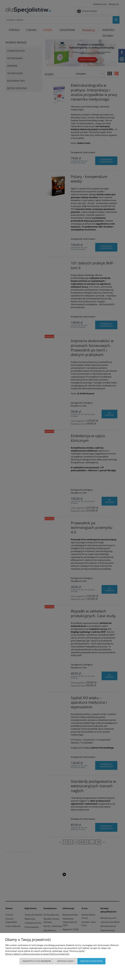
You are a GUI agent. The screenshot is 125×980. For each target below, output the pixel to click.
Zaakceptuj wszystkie (91, 961)
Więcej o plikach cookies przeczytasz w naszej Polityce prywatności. (37, 954)
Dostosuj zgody (66, 961)
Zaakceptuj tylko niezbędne (37, 961)
